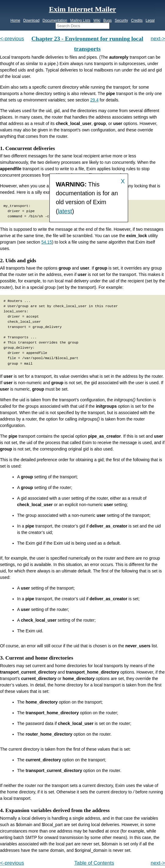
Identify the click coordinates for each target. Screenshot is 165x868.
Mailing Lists (80, 20)
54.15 (47, 242)
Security (121, 20)
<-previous (12, 39)
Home (15, 20)
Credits (137, 20)
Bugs (108, 20)
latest (65, 211)
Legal (150, 20)
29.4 (94, 100)
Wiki (97, 20)
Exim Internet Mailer (83, 9)
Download (31, 20)
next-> (158, 39)
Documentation (55, 20)
